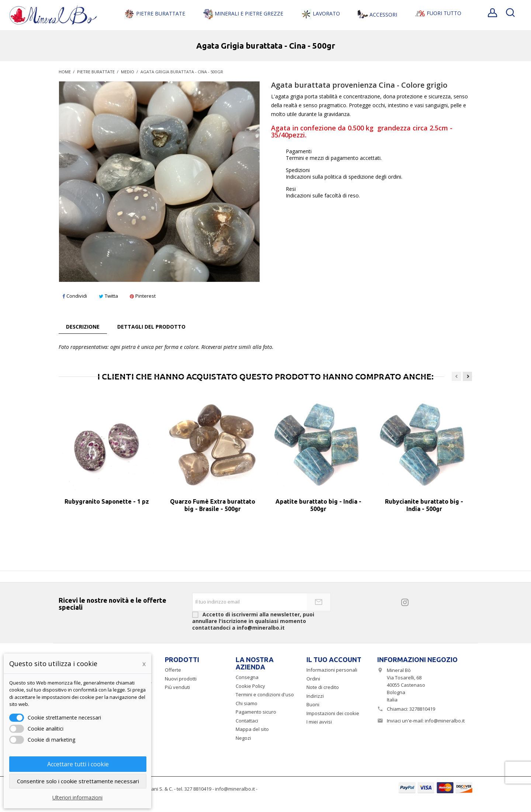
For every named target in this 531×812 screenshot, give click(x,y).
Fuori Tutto (438, 13)
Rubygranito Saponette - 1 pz (107, 501)
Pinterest (143, 296)
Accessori (377, 15)
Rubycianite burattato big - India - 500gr (424, 505)
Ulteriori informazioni (77, 797)
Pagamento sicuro (256, 712)
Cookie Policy (250, 686)
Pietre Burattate (155, 14)
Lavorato (320, 14)
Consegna (247, 677)
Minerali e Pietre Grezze (243, 14)
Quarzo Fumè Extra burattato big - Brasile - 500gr (213, 505)
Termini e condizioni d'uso (265, 694)
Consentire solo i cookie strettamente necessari (78, 781)
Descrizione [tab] (83, 327)
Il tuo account (334, 659)
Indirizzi (315, 696)
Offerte (173, 670)
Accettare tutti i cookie (78, 764)
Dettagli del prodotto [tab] (151, 327)
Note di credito (323, 687)
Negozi (243, 738)
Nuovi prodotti (181, 679)
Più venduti (177, 687)
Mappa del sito (252, 729)
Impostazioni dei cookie (333, 713)
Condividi (75, 296)
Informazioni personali (332, 670)
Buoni (313, 704)
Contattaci (247, 721)
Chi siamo (247, 703)
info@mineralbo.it (445, 721)
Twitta (108, 296)
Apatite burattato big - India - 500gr (318, 505)
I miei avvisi (319, 722)
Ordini (313, 679)
